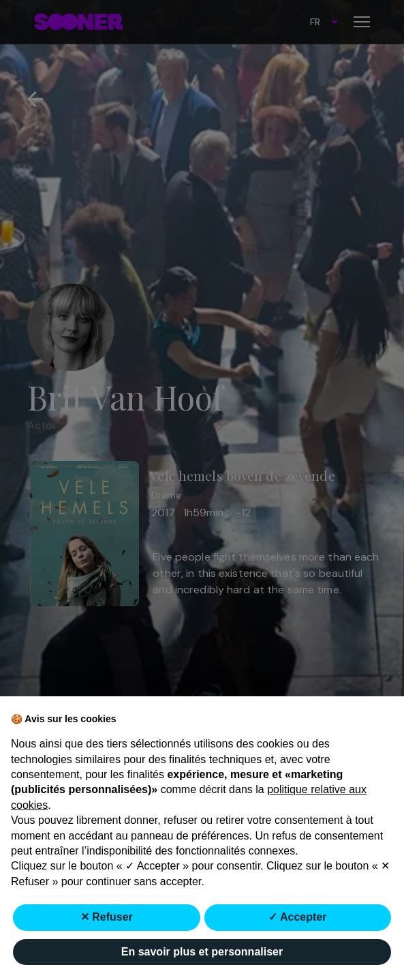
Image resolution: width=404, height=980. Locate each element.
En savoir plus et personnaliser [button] (202, 952)
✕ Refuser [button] (107, 917)
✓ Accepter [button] (297, 917)
